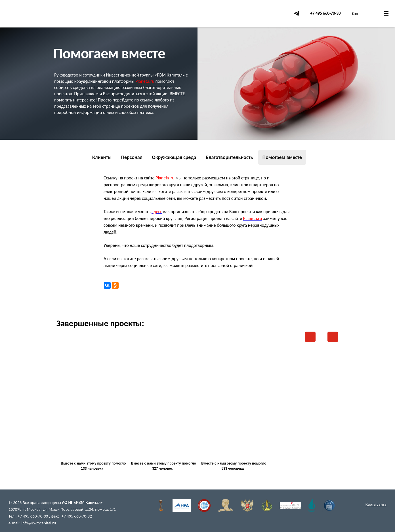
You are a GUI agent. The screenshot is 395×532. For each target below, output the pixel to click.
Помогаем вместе (282, 157)
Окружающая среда (174, 157)
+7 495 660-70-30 (325, 13)
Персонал (132, 157)
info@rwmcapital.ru (39, 523)
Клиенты (102, 157)
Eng (355, 13)
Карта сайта (376, 504)
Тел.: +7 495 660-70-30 (29, 516)
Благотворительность (229, 157)
